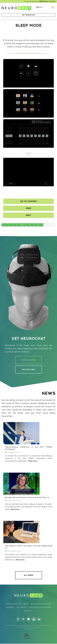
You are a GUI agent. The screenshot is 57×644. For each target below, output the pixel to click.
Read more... (33, 461)
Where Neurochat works (40, 607)
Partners (10, 607)
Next (28, 215)
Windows (44, 1)
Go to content (29, 201)
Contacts (28, 611)
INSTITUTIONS (28, 360)
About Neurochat (13, 604)
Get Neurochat (28, 15)
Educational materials (41, 604)
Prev (29, 208)
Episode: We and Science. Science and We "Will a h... (28, 497)
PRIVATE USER (28, 370)
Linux (52, 1)
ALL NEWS (28, 575)
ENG (41, 7)
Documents (21, 607)
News (26, 604)
